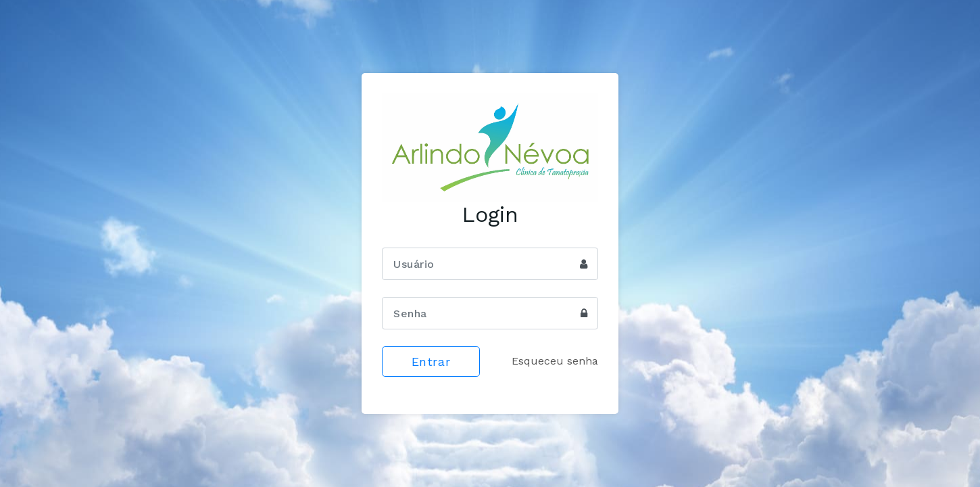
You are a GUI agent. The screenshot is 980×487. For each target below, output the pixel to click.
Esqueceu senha (555, 361)
